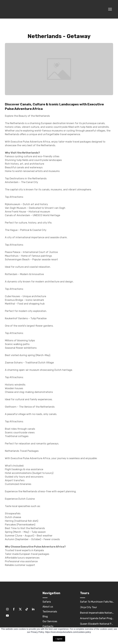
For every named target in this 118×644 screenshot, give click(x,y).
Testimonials (50, 612)
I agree (59, 639)
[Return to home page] (20, 9)
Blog (45, 616)
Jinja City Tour (88, 607)
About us (48, 607)
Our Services (50, 621)
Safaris (47, 602)
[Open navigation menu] (110, 9)
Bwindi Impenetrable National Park (97, 613)
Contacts (48, 626)
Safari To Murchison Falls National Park (97, 602)
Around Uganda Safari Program (97, 618)
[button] (7, 609)
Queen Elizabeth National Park (97, 624)
